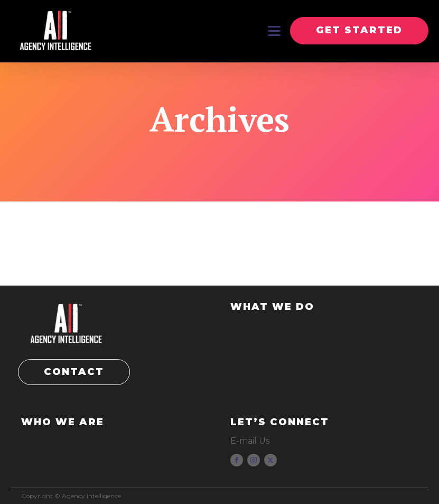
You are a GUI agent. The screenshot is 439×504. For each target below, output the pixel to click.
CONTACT (74, 372)
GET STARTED (359, 30)
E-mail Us (250, 441)
